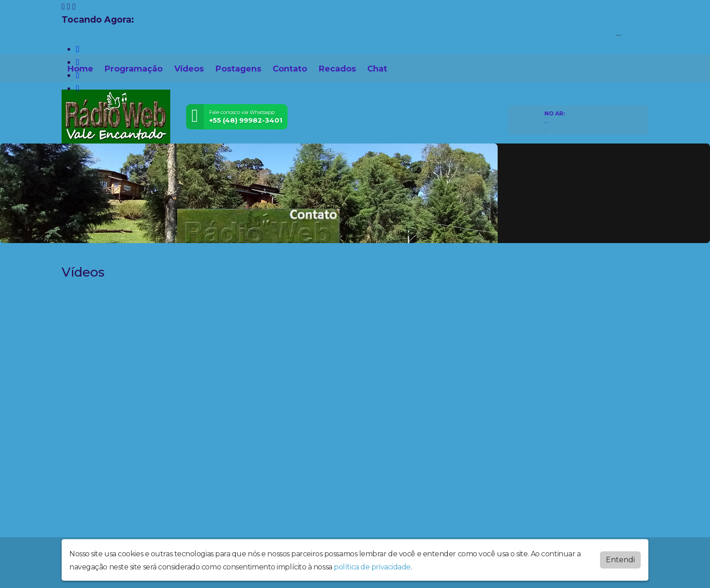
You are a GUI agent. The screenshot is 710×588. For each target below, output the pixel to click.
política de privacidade (372, 567)
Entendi (620, 560)
